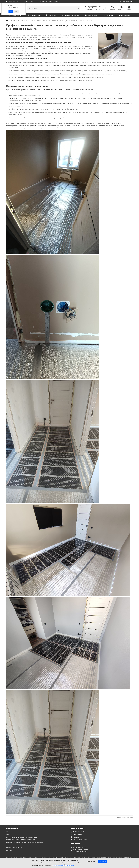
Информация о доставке (15, 847)
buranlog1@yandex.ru (94, 9)
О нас (19, 2)
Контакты (10, 850)
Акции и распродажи (71, 15)
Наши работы (91, 15)
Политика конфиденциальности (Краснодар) (22, 837)
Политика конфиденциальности (63, 866)
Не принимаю (91, 861)
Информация (12, 828)
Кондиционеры (16, 15)
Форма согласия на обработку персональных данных (25, 842)
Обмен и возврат (12, 832)
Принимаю (102, 861)
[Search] (56, 8)
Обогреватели (34, 15)
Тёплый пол (51, 15)
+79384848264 (78, 834)
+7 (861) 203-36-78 (93, 7)
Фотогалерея (124, 15)
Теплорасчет (44, 2)
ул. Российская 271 (79, 847)
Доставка (25, 2)
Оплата (32, 2)
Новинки (108, 15)
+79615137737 (77, 837)
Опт (37, 2)
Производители (54, 2)
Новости (13, 21)
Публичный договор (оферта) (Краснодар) (21, 840)
